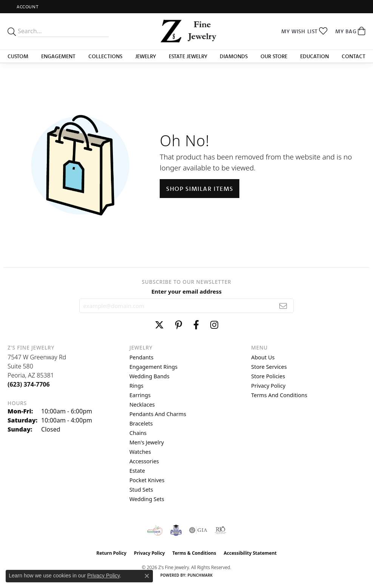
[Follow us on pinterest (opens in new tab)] (179, 325)
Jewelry (146, 56)
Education (314, 56)
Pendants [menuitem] (142, 357)
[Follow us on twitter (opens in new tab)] (159, 325)
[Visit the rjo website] (220, 530)
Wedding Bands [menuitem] (150, 376)
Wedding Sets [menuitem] (147, 499)
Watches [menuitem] (140, 452)
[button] (27, 7)
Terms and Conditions (279, 395)
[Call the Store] (29, 384)
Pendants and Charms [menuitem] (158, 414)
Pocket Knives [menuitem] (147, 480)
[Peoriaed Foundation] (176, 530)
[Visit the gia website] (198, 530)
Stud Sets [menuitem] (141, 490)
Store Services (269, 367)
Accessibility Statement (250, 553)
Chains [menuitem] (138, 433)
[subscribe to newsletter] (283, 306)
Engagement (58, 56)
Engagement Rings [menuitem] (154, 367)
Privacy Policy (268, 386)
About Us (263, 357)
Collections (105, 56)
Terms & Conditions (194, 553)
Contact (354, 56)
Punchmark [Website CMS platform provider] (200, 575)
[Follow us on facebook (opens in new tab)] (196, 325)
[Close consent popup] (147, 576)
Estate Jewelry (188, 56)
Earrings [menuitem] (140, 395)
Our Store (274, 56)
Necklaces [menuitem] (142, 405)
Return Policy (111, 553)
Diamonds (234, 56)
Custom (18, 56)
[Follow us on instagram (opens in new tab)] (214, 325)
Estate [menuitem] (137, 471)
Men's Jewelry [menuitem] (147, 442)
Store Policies (268, 376)
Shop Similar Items (200, 189)
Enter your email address (186, 291)
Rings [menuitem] (136, 386)
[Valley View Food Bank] (155, 530)
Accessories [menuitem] (144, 461)
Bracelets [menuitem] (141, 423)
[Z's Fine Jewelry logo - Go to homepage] (187, 31)
